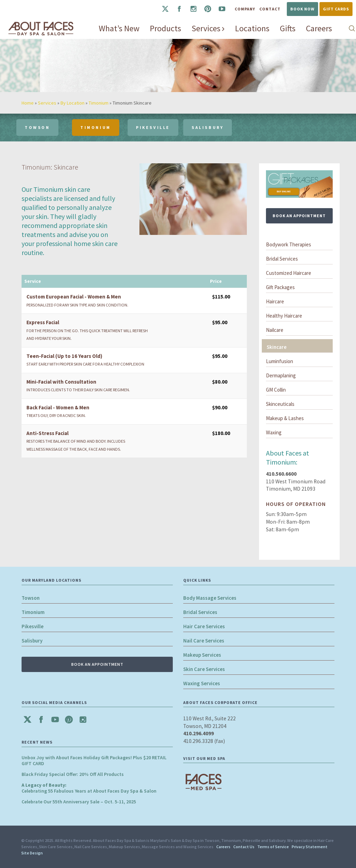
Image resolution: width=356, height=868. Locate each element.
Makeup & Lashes (285, 418)
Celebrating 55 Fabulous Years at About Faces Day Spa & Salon (89, 788)
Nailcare (275, 330)
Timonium (99, 103)
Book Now (302, 9)
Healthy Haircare (284, 316)
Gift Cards (336, 9)
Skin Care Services (204, 669)
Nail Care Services (204, 641)
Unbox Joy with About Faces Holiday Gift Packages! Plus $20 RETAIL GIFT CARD (94, 760)
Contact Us (244, 847)
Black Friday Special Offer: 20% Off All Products (73, 774)
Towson (31, 598)
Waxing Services (202, 683)
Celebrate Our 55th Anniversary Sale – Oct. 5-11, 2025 (79, 802)
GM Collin (276, 390)
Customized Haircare (289, 273)
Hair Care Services (204, 626)
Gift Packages (280, 287)
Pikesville (33, 626)
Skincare (277, 347)
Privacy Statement (310, 847)
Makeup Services (202, 655)
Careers (223, 847)
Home (28, 103)
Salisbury (32, 641)
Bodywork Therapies (289, 244)
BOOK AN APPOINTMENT (299, 216)
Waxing (274, 432)
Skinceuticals (280, 404)
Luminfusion (280, 361)
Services (47, 103)
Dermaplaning (281, 375)
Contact (270, 9)
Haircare (275, 301)
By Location (72, 103)
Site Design (32, 853)
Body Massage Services (210, 598)
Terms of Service (273, 847)
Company (245, 9)
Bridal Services (282, 259)
